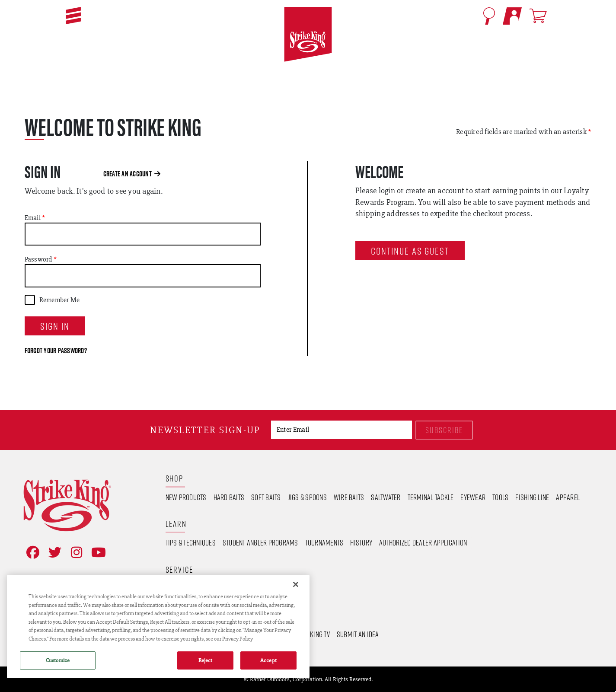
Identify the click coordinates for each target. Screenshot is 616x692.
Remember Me (60, 300)
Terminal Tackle (431, 497)
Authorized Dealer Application (423, 542)
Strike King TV (310, 634)
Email (33, 218)
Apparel (568, 497)
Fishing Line (532, 497)
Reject (206, 660)
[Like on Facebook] (31, 553)
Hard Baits (229, 497)
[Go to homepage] (308, 35)
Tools (500, 497)
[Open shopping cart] (540, 16)
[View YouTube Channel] (97, 553)
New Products (186, 497)
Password (38, 259)
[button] (73, 16)
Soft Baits (266, 497)
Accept (268, 660)
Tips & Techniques (191, 542)
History (361, 542)
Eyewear (473, 497)
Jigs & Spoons (307, 497)
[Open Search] (489, 16)
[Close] (296, 584)
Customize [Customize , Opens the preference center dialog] (58, 660)
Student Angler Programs (260, 542)
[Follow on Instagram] (75, 553)
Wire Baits (349, 497)
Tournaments (324, 542)
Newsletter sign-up (205, 430)
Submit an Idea (358, 634)
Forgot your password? (56, 351)
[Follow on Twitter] (53, 553)
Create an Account (132, 174)
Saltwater (386, 497)
